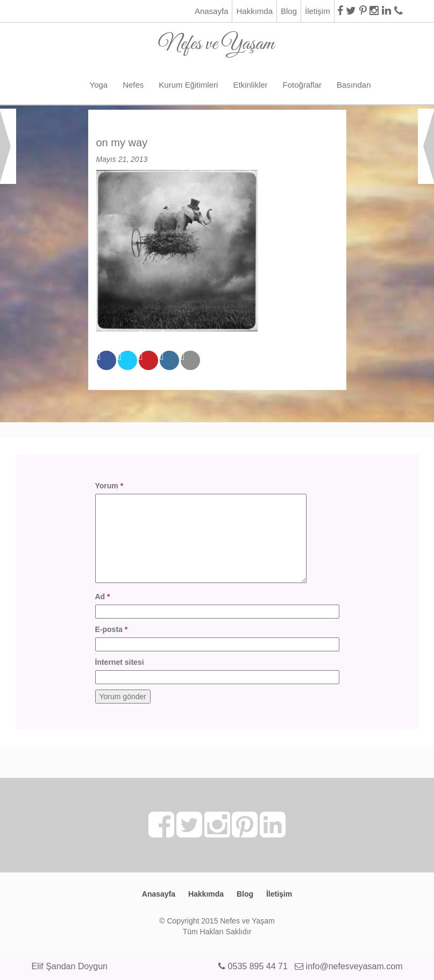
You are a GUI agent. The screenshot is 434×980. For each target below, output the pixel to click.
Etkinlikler (250, 85)
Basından (354, 85)
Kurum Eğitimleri (188, 85)
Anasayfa (212, 11)
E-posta (112, 629)
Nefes (133, 85)
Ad (103, 596)
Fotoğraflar (303, 85)
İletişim (318, 11)
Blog (289, 11)
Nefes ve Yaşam (216, 40)
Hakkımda (254, 11)
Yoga (99, 85)
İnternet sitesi (120, 662)
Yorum (109, 486)
